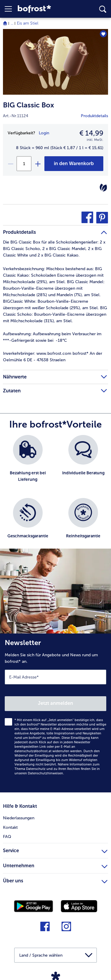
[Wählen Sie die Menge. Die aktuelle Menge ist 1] (24, 164)
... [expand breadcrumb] (12, 23)
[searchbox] (103, 9)
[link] (43, 9)
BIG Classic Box (29, 105)
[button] (11, 9)
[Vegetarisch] (103, 188)
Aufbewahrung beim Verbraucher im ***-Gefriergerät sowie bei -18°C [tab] (52, 337)
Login (44, 133)
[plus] (38, 164)
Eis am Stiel (28, 23)
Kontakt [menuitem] (10, 827)
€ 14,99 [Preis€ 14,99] (91, 133)
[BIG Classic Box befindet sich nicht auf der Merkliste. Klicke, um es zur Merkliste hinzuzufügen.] (103, 34)
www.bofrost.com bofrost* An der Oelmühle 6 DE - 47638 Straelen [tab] (53, 357)
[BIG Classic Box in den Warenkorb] (74, 164)
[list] (55, 495)
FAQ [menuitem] (7, 837)
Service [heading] (55, 850)
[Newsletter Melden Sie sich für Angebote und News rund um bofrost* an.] (55, 713)
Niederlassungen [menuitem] (19, 818)
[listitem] (28, 464)
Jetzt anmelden (55, 703)
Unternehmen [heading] (55, 865)
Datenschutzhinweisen (45, 773)
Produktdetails (94, 116)
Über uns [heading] (55, 880)
